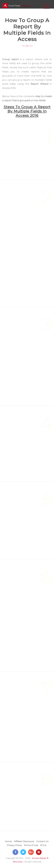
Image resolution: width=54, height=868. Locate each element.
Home (8, 841)
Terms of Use (31, 845)
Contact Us (42, 841)
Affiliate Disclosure (24, 841)
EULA (43, 845)
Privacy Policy (14, 845)
